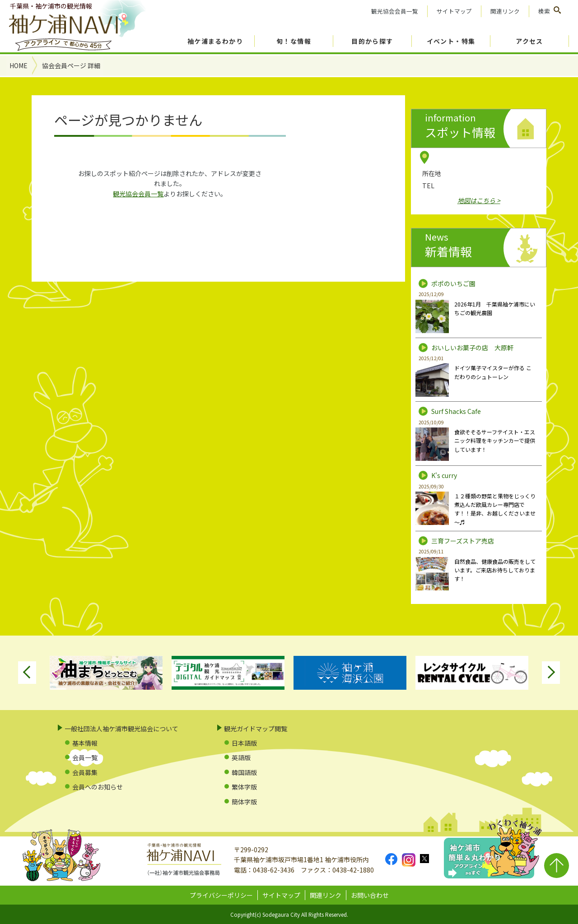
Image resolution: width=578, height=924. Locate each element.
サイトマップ (454, 11)
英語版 (241, 757)
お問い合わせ (370, 895)
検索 (544, 11)
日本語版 (244, 743)
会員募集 (85, 772)
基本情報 (85, 743)
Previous (27, 673)
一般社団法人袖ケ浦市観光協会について (121, 729)
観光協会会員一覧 (395, 11)
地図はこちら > (479, 200)
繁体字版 (244, 787)
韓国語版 (244, 772)
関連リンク (505, 11)
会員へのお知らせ (98, 787)
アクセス (529, 41)
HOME (19, 65)
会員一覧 (85, 757)
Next (551, 673)
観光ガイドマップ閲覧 (256, 729)
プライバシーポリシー (221, 895)
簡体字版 (244, 802)
